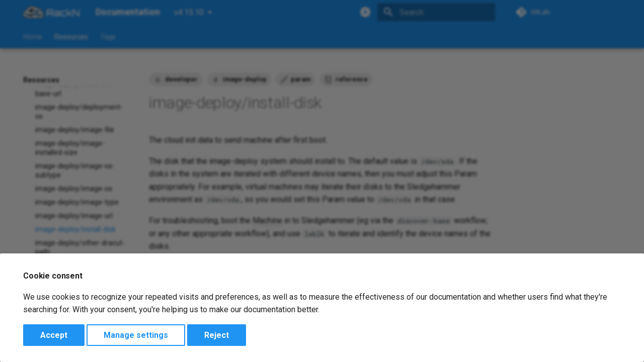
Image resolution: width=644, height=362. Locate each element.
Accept (54, 335)
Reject (217, 335)
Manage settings (136, 335)
